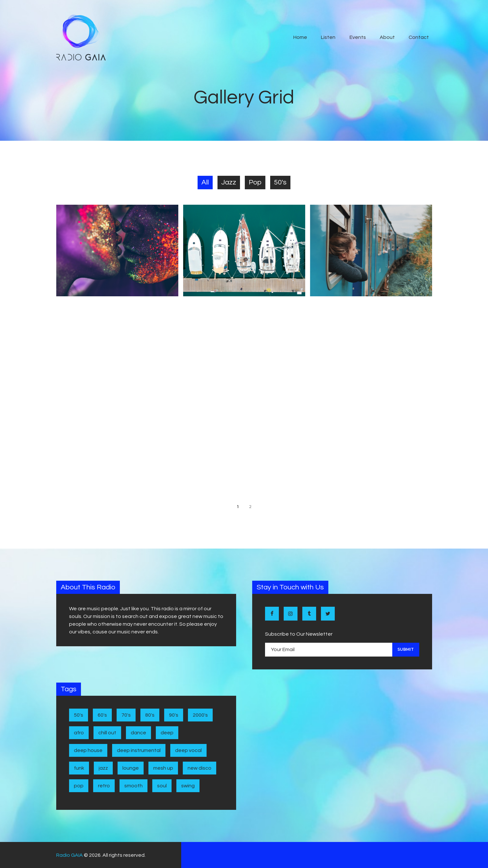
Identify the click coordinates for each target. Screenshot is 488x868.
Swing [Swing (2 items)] (188, 786)
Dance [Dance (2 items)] (138, 733)
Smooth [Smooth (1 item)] (133, 786)
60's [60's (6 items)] (102, 715)
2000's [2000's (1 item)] (200, 715)
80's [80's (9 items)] (150, 715)
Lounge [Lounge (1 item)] (131, 768)
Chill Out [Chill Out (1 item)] (107, 733)
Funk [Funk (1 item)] (79, 768)
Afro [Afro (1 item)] (79, 733)
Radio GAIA (70, 855)
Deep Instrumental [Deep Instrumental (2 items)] (139, 750)
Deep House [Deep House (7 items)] (88, 750)
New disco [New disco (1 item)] (200, 768)
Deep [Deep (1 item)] (167, 733)
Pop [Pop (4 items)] (79, 786)
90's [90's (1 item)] (174, 715)
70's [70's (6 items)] (126, 715)
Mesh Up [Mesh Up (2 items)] (163, 768)
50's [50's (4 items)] (79, 715)
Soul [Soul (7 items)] (162, 786)
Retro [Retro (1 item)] (104, 786)
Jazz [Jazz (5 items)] (103, 768)
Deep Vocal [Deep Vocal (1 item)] (188, 750)
